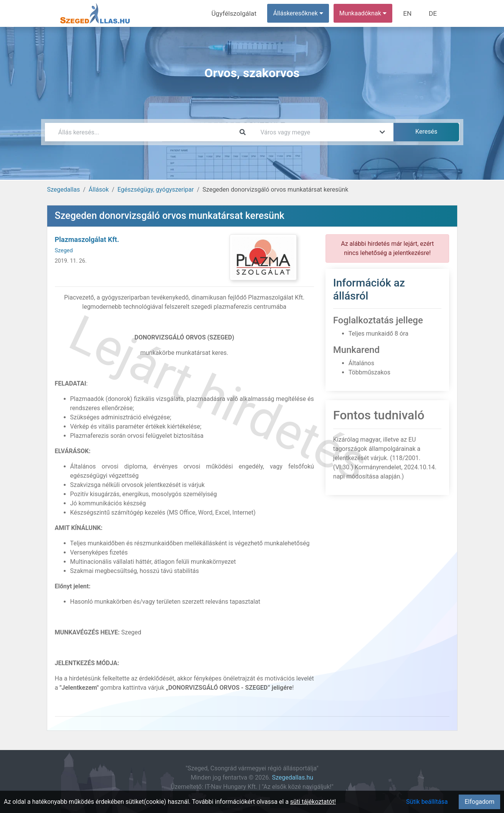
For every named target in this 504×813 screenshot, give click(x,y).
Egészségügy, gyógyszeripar (156, 190)
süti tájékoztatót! (313, 802)
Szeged (64, 251)
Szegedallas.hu (293, 777)
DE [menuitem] (434, 13)
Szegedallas (64, 190)
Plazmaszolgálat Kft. (87, 239)
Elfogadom (479, 802)
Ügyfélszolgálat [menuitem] (239, 13)
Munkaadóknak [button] (366, 13)
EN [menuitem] (410, 13)
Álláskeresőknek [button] (301, 13)
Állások (99, 190)
